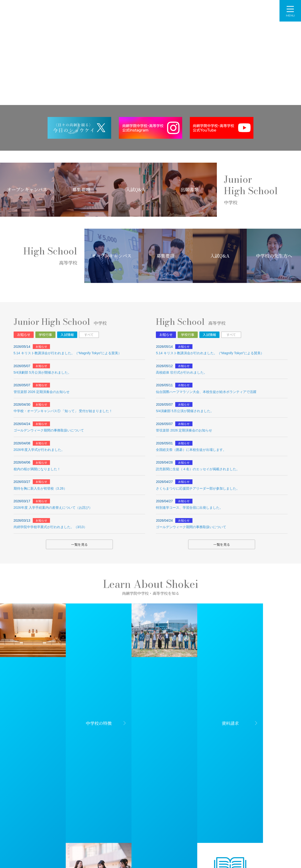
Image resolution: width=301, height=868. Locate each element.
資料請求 (267, 11)
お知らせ (24, 335)
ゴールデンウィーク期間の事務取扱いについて (49, 430)
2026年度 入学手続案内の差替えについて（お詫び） (53, 508)
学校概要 (119, 16)
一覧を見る (79, 544)
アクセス (214, 11)
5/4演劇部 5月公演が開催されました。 (42, 372)
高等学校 (162, 16)
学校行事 (45, 335)
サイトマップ (185, 853)
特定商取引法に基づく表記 (269, 853)
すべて (89, 335)
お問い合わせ (240, 11)
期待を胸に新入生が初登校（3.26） (40, 488)
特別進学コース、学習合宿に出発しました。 (189, 508)
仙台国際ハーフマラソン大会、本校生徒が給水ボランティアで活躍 (206, 392)
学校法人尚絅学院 (48, 815)
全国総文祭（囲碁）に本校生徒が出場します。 (191, 450)
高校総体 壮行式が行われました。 (181, 372)
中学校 (140, 16)
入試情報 (67, 335)
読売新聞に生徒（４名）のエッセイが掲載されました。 (198, 469)
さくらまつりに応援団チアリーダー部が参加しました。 (198, 488)
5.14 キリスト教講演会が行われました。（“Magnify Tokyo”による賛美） (68, 353)
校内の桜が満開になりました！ (37, 469)
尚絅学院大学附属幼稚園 (185, 815)
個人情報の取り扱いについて (222, 853)
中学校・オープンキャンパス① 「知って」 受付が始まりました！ (63, 411)
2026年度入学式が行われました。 (39, 450)
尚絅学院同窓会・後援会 (253, 815)
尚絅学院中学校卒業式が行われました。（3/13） (50, 527)
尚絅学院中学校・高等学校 (51, 11)
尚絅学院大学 (116, 815)
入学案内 (186, 16)
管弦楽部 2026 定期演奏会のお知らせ (42, 392)
